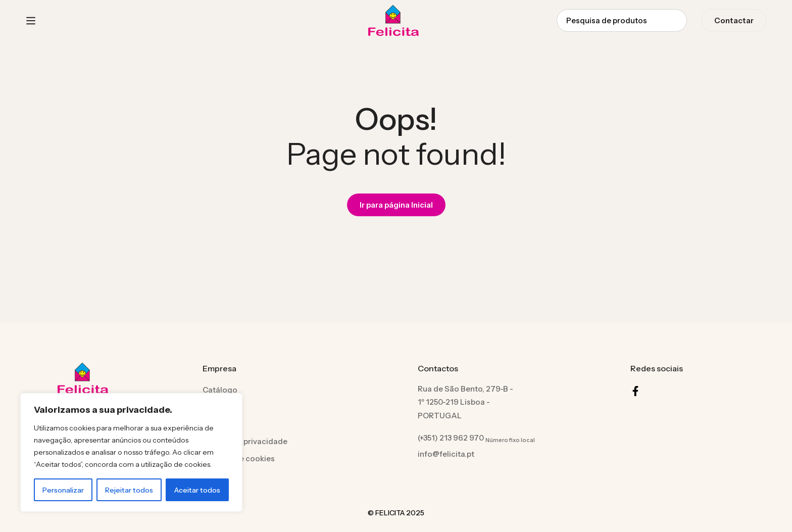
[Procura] (676, 20)
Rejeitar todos (129, 490)
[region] (131, 452)
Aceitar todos (197, 490)
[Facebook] (635, 391)
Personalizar (63, 490)
